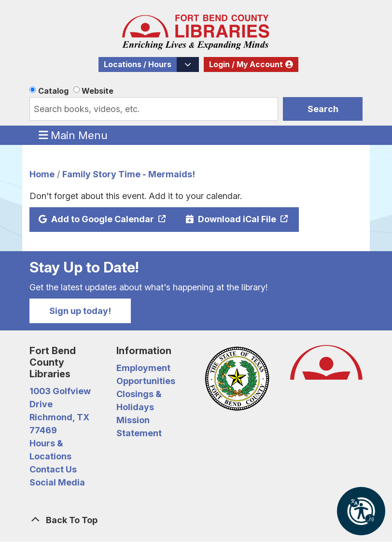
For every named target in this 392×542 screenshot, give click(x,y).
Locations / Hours (138, 64)
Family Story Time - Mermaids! (129, 174)
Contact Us (53, 469)
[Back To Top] (196, 520)
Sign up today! (80, 311)
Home (42, 174)
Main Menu (73, 135)
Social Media (57, 482)
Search (323, 109)
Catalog (53, 91)
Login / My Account (246, 64)
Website (98, 91)
